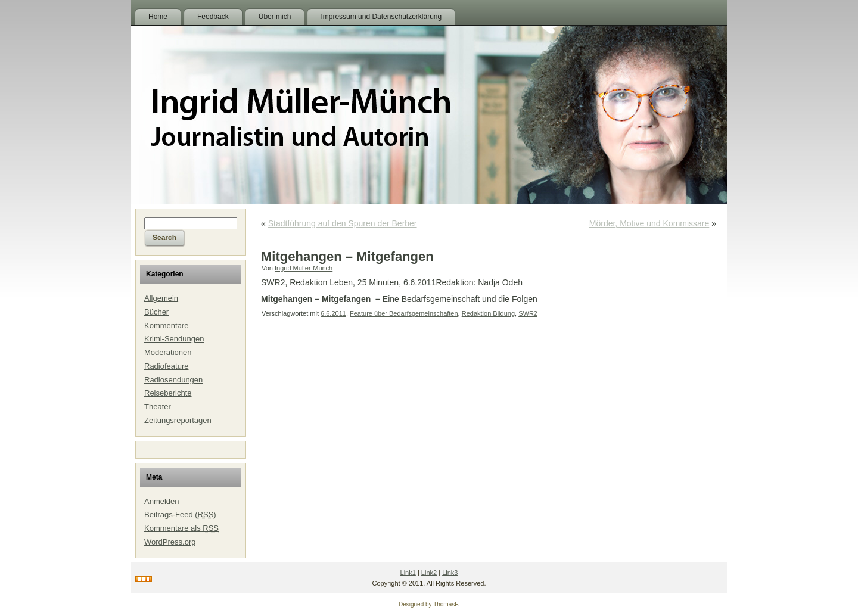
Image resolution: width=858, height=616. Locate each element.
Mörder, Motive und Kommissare (649, 223)
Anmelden (162, 501)
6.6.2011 (333, 313)
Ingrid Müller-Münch (304, 268)
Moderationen (168, 352)
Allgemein (161, 298)
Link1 (408, 573)
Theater (158, 407)
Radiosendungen (173, 380)
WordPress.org (170, 542)
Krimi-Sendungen (174, 339)
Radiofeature (166, 366)
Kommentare (166, 326)
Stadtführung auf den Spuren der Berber (343, 223)
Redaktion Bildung (488, 313)
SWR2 (528, 313)
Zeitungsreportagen (178, 420)
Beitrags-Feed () (180, 514)
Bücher (156, 312)
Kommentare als (181, 528)
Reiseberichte (168, 393)
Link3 (450, 573)
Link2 (429, 573)
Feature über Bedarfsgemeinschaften (404, 313)
